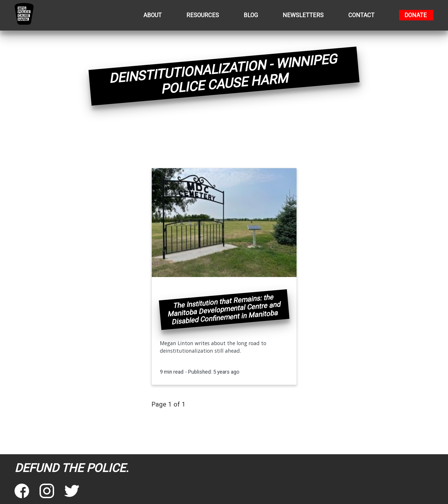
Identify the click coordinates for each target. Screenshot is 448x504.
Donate (416, 15)
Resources (203, 15)
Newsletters (303, 15)
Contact (361, 15)
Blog (251, 15)
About (152, 15)
